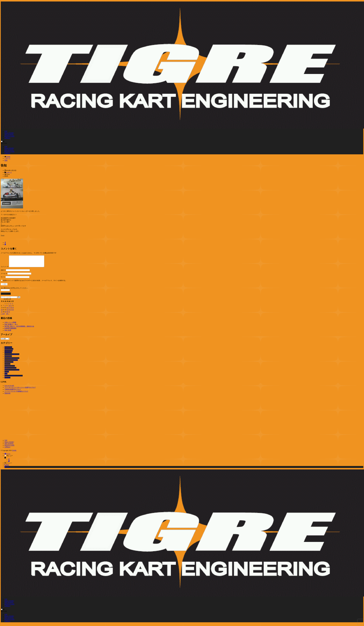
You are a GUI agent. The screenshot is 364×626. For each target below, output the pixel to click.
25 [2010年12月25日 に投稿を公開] (11, 312)
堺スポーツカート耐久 (12, 372)
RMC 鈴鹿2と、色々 (11, 327)
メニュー (8, 465)
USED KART (9, 353)
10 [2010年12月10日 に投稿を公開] (9, 308)
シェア (10, 458)
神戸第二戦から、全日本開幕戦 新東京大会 (19, 329)
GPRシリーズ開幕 (10, 325)
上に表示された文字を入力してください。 (15, 290)
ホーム (7, 456)
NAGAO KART (9, 388)
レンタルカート (10, 368)
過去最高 (7, 380)
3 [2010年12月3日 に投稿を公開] (9, 306)
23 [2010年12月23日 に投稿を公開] (7, 312)
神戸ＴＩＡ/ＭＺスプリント (14, 378)
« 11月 (3, 316)
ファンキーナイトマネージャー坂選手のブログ (20, 390)
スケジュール (9, 364)
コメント (5, 269)
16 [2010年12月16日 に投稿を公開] (7, 310)
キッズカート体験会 (11, 362)
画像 (6, 376)
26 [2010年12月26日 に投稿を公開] (13, 312)
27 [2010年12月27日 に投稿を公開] (2, 314)
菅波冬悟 (7, 396)
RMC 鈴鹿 (8, 332)
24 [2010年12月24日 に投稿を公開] (9, 312)
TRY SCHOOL (9, 135)
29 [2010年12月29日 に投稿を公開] (5, 314)
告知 (6, 160)
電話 (7, 467)
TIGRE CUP (8, 349)
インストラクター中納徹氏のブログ (16, 394)
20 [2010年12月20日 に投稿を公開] (2, 312)
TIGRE (14, 453)
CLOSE (4, 143)
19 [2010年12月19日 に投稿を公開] (13, 310)
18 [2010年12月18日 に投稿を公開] (11, 310)
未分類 (7, 374)
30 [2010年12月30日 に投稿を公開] (7, 314)
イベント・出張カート (12, 356)
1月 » (8, 316)
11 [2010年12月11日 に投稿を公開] (11, 308)
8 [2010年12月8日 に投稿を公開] (5, 308)
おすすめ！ (8, 358)
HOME (8, 157)
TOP (6, 131)
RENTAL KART (9, 136)
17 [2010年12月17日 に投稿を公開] (9, 310)
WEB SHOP (8, 355)
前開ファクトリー (10, 370)
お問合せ (7, 138)
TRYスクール (9, 351)
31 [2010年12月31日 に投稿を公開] (9, 314)
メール (4, 276)
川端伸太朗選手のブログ (13, 392)
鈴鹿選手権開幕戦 (10, 330)
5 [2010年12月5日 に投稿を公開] (13, 306)
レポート (7, 158)
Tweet (3, 235)
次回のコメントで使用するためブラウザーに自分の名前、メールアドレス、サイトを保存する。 (35, 283)
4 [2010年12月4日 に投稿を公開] (11, 306)
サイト (3, 279)
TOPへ (7, 469)
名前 (3, 272)
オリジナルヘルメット (12, 360)
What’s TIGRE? (9, 133)
